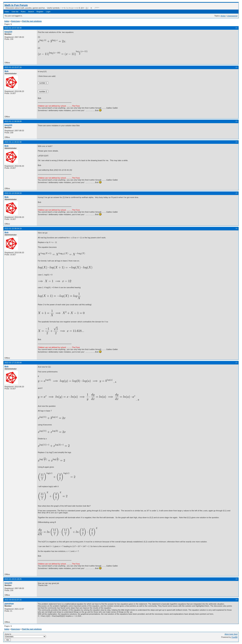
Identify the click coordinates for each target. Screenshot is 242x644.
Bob (6, 71)
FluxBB (235, 637)
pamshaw (9, 604)
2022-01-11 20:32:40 (13, 142)
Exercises (16, 21)
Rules (23, 12)
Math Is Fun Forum (16, 5)
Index (7, 12)
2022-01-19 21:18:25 (13, 579)
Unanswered (232, 16)
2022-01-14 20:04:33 (13, 193)
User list (15, 12)
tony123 (8, 32)
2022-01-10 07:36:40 (13, 28)
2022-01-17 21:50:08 (13, 363)
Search (31, 12)
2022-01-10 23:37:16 (13, 67)
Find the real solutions (32, 21)
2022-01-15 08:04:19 (13, 229)
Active (223, 16)
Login (48, 12)
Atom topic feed (231, 634)
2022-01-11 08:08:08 (13, 121)
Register (40, 12)
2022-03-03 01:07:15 (13, 600)
